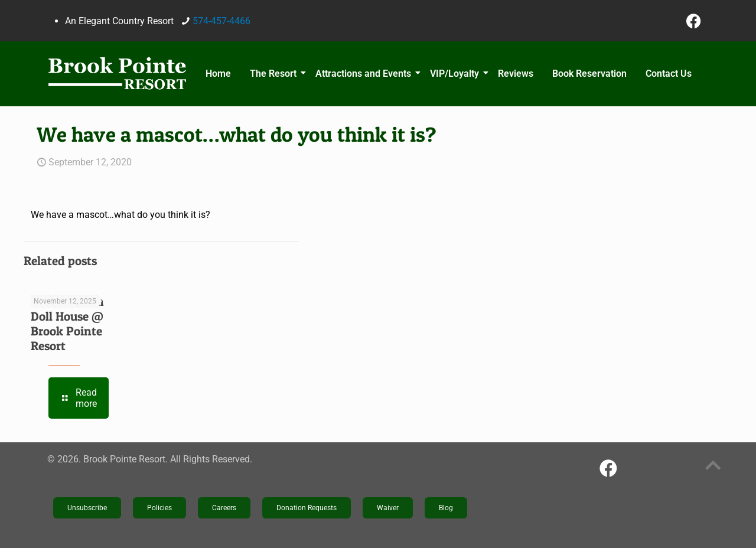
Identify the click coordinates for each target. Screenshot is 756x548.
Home (218, 74)
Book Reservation (589, 74)
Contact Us (669, 74)
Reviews (516, 74)
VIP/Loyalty (456, 74)
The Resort (275, 74)
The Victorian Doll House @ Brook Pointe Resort (67, 324)
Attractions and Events (365, 74)
